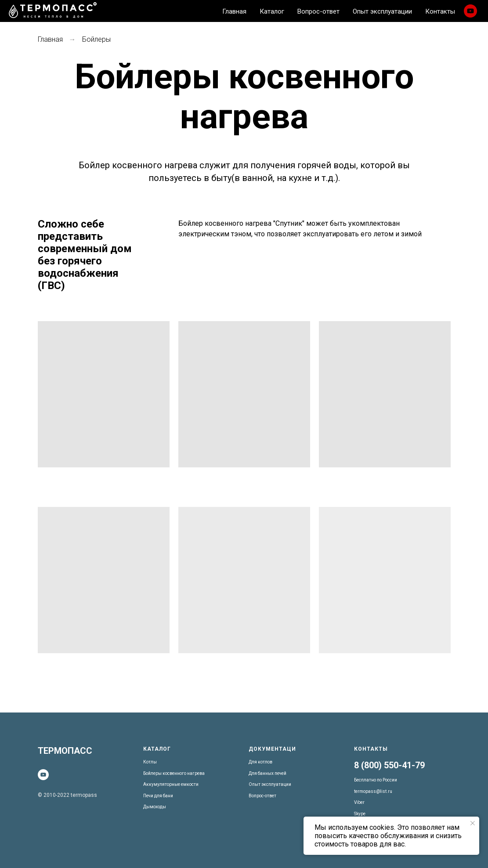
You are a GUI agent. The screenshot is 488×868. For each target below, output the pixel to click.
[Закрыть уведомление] (473, 823)
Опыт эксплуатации (270, 784)
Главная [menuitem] (234, 11)
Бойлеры (96, 39)
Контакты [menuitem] (440, 11)
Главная (50, 39)
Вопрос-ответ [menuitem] (318, 11)
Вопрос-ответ (262, 796)
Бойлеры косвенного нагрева (174, 773)
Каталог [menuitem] (272, 11)
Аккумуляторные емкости (171, 784)
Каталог (157, 749)
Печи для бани (158, 796)
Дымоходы (155, 807)
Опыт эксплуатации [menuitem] (382, 11)
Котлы (150, 762)
